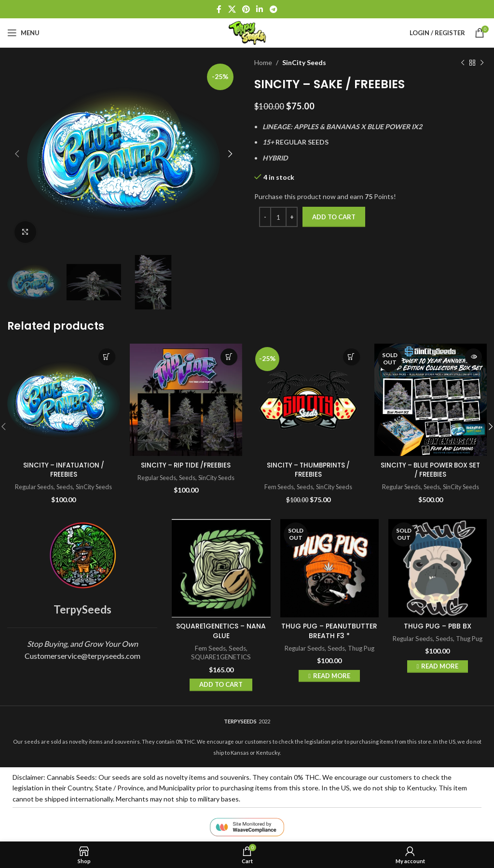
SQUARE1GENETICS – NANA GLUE (221, 631)
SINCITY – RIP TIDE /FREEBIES (186, 465)
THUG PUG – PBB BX (438, 626)
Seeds (64, 487)
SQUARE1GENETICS (221, 657)
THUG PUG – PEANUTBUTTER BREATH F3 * (329, 631)
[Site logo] (247, 32)
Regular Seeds (33, 487)
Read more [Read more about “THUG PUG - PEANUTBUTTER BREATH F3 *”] (332, 675)
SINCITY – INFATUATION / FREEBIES (63, 470)
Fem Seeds (277, 487)
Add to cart (334, 217)
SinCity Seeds (304, 62)
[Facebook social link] (219, 9)
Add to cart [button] (107, 357)
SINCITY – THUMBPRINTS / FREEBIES (308, 470)
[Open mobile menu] (23, 33)
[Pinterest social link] (246, 9)
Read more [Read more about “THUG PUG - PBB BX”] (440, 666)
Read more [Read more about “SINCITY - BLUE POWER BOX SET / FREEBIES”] (473, 357)
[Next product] (482, 63)
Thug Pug (361, 648)
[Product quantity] (278, 217)
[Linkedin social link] (260, 9)
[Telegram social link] (273, 9)
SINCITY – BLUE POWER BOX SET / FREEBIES (431, 470)
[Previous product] (463, 63)
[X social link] (232, 9)
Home (263, 62)
